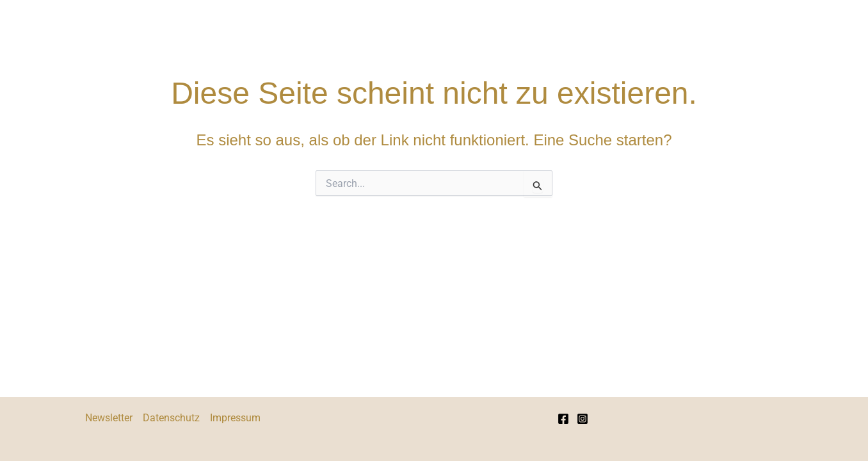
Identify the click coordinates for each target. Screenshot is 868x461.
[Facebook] (563, 419)
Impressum (235, 418)
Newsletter (109, 418)
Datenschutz (171, 418)
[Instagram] (583, 419)
